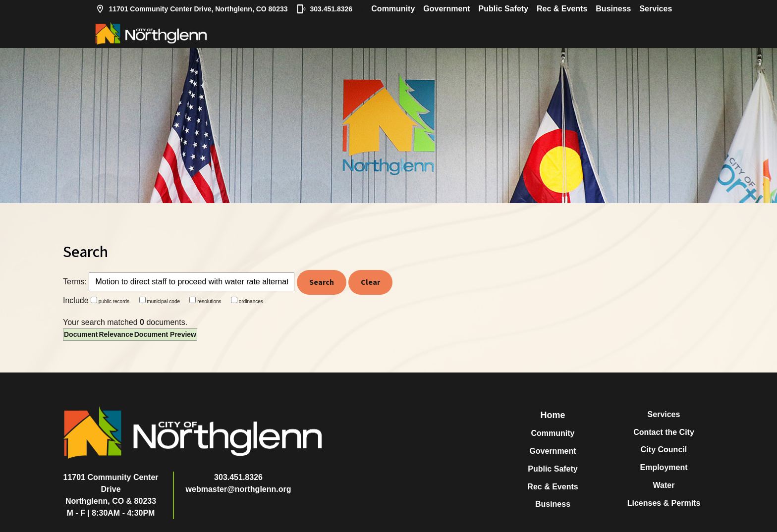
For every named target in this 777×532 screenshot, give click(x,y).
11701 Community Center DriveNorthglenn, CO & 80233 (111, 489)
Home (553, 415)
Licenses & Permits (664, 503)
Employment (664, 467)
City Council (664, 450)
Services (656, 9)
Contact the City (664, 432)
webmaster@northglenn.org (239, 489)
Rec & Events (562, 9)
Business (613, 9)
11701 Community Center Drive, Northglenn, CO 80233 (192, 9)
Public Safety (503, 9)
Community (393, 9)
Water (664, 485)
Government (446, 9)
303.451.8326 (325, 9)
